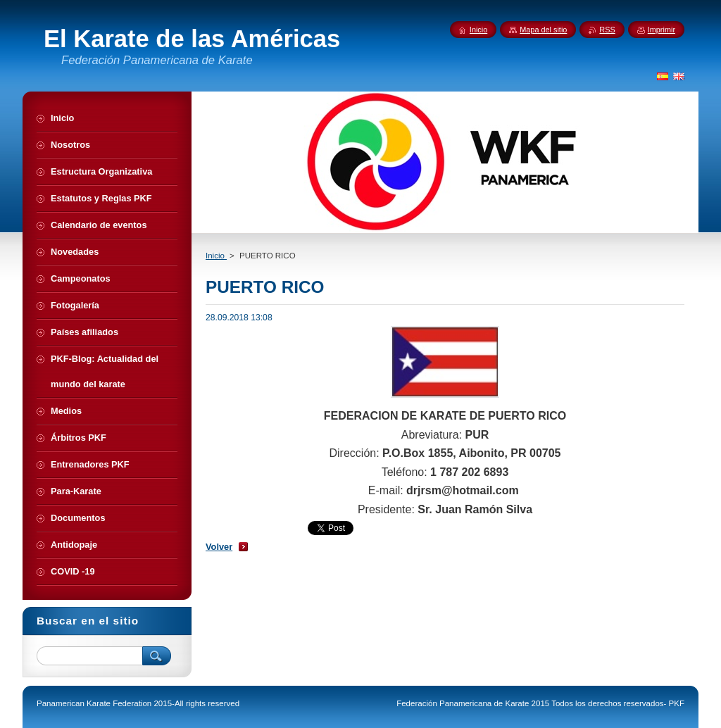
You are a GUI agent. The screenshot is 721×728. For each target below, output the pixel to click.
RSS (607, 30)
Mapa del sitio (543, 30)
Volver (219, 547)
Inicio (216, 256)
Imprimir (662, 30)
